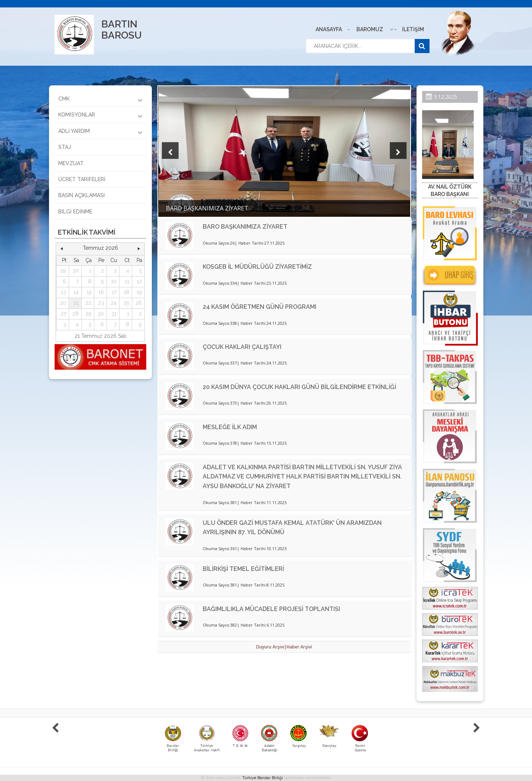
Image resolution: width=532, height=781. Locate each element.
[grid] (100, 293)
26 (139, 303)
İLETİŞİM (413, 29)
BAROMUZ (370, 29)
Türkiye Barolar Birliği (262, 778)
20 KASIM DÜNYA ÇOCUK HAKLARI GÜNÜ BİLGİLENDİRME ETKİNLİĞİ (299, 387)
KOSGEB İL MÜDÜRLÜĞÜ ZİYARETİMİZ (257, 267)
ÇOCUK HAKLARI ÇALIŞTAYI (242, 347)
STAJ (65, 147)
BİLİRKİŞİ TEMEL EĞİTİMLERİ (243, 569)
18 (126, 292)
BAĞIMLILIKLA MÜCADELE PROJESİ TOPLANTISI (271, 609)
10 (114, 281)
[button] (62, 248)
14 (76, 292)
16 (101, 292)
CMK (101, 100)
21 (76, 303)
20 (63, 303)
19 (139, 292)
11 (127, 281)
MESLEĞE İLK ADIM (230, 427)
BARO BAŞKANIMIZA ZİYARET (245, 227)
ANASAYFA (329, 29)
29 (63, 271)
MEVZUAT (71, 163)
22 (88, 303)
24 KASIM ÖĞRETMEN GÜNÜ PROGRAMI (260, 307)
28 (76, 314)
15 (89, 292)
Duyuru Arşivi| (271, 647)
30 (76, 271)
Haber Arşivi (299, 647)
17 (114, 292)
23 (101, 303)
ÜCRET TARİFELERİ (82, 179)
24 (114, 303)
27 (63, 314)
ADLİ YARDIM (101, 132)
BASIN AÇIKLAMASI (81, 195)
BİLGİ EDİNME (75, 212)
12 (139, 281)
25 (126, 303)
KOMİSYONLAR (101, 116)
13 (63, 292)
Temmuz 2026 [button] (100, 248)
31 (114, 314)
